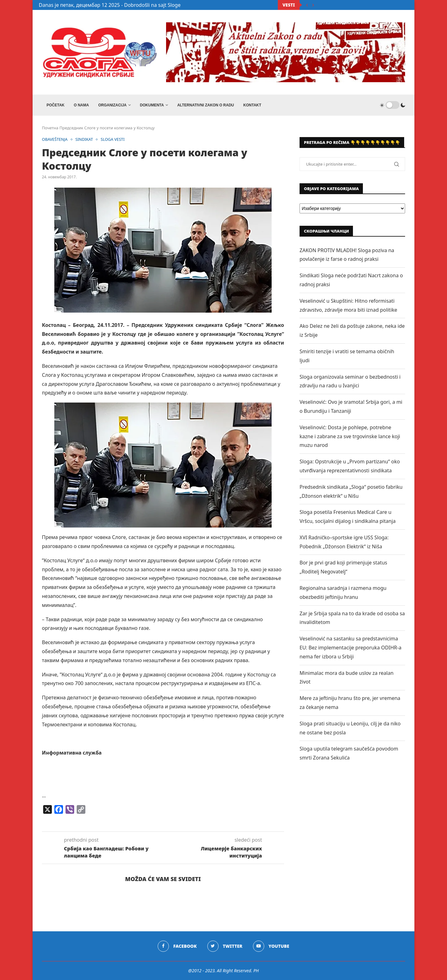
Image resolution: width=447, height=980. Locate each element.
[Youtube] (271, 946)
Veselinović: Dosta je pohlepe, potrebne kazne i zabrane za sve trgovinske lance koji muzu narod (350, 436)
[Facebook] (177, 946)
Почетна (50, 128)
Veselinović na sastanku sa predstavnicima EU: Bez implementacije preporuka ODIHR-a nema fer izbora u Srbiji (350, 648)
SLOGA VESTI (114, 140)
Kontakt (252, 105)
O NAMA (81, 105)
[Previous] (307, 5)
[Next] (313, 5)
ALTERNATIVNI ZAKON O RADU (206, 105)
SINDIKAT (85, 140)
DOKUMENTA (152, 105)
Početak (56, 105)
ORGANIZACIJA (112, 105)
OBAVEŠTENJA (55, 140)
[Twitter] (225, 946)
